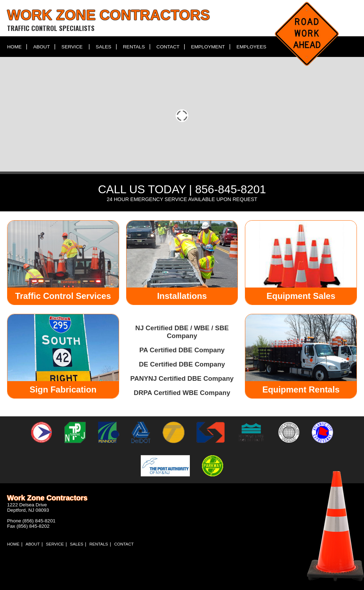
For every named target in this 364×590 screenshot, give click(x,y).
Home (14, 47)
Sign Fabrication (63, 389)
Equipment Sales (301, 296)
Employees (251, 47)
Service (72, 47)
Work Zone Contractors (108, 15)
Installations (182, 296)
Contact (168, 47)
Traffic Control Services (63, 296)
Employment (208, 47)
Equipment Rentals (301, 389)
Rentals (134, 47)
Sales (103, 47)
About (41, 47)
